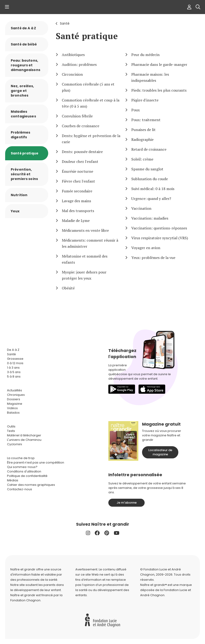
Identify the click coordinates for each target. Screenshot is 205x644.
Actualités (15, 390)
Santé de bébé (24, 44)
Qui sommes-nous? (22, 467)
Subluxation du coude (150, 179)
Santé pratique (25, 153)
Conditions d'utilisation (24, 471)
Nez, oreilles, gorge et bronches (22, 91)
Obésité (68, 288)
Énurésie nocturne (77, 171)
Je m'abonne (127, 503)
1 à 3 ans (13, 368)
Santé (65, 23)
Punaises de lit (143, 130)
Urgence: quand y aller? (151, 198)
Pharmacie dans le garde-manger (159, 64)
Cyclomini (15, 444)
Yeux (15, 211)
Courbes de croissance (81, 126)
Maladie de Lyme (76, 221)
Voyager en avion (146, 248)
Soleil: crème (142, 159)
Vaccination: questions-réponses (159, 228)
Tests (11, 431)
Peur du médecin (145, 55)
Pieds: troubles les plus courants (159, 90)
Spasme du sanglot (147, 169)
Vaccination (141, 208)
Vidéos (12, 408)
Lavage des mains (76, 201)
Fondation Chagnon (25, 600)
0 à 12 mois (15, 363)
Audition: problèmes (79, 64)
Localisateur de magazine (160, 452)
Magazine (15, 404)
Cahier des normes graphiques (31, 485)
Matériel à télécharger (24, 435)
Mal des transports (78, 211)
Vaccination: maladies (150, 218)
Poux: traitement (146, 120)
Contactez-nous (20, 489)
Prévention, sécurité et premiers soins (24, 174)
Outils (11, 426)
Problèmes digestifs (20, 135)
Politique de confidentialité (27, 476)
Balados (13, 413)
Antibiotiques (73, 55)
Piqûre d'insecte (145, 100)
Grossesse (15, 359)
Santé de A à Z (23, 28)
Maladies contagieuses (23, 114)
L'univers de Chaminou (24, 440)
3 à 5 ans (14, 372)
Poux (135, 110)
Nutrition (19, 195)
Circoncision (72, 74)
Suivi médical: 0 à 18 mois (153, 189)
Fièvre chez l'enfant (78, 181)
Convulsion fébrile (77, 116)
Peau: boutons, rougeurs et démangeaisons (26, 65)
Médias (13, 480)
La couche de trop (21, 458)
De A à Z (13, 350)
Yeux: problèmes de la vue (153, 258)
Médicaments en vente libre (85, 230)
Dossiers (14, 399)
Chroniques (16, 395)
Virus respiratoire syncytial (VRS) (160, 238)
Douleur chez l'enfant (80, 161)
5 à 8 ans (14, 376)
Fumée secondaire (77, 191)
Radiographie (142, 139)
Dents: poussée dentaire (82, 152)
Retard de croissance (149, 149)
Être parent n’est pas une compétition (36, 462)
